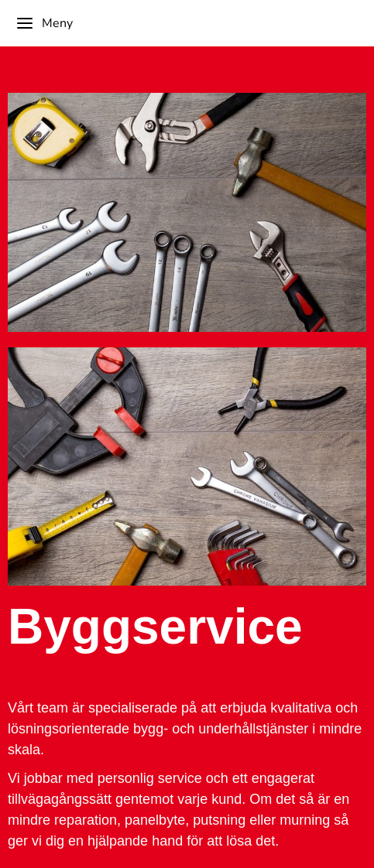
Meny (44, 23)
